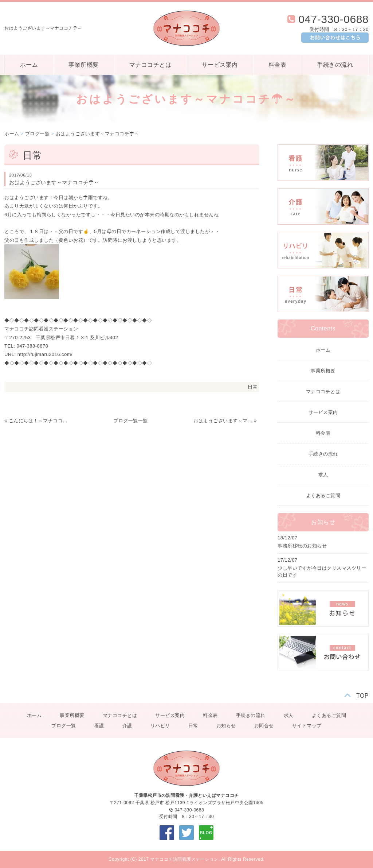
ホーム (29, 65)
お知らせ (226, 726)
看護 (99, 726)
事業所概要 (84, 65)
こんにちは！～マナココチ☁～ (38, 421)
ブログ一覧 (38, 134)
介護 (127, 726)
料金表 (278, 65)
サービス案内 (220, 65)
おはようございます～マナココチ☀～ (223, 421)
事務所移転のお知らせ (302, 546)
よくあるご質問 (323, 495)
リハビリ (160, 726)
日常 (253, 387)
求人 (323, 475)
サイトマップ (307, 726)
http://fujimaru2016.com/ (45, 354)
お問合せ (264, 726)
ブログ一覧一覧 (131, 421)
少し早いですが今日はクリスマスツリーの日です (322, 572)
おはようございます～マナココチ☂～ (98, 134)
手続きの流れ (335, 65)
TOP (362, 696)
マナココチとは (150, 65)
